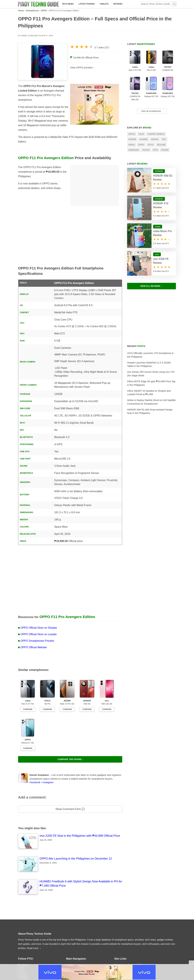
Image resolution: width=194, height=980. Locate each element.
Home (21, 11)
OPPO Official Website (34, 647)
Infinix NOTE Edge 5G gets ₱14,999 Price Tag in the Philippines (151, 383)
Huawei (144, 139)
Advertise (119, 940)
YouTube (23, 932)
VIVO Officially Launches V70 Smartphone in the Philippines (150, 355)
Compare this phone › (70, 718)
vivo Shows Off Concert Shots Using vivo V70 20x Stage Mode (151, 374)
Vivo (155, 150)
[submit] (174, 4)
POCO (151, 145)
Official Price (92, 58)
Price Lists (71, 944)
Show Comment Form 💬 (70, 767)
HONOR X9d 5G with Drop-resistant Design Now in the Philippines (150, 411)
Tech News (68, 4)
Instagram (48, 741)
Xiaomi (165, 150)
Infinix (155, 139)
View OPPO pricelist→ (83, 67)
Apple (132, 134)
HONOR (132, 139)
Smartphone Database (126, 927)
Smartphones (32, 11)
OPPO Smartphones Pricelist (37, 641)
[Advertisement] (95, 185)
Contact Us (120, 936)
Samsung (134, 150)
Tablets (104, 4)
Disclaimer (120, 953)
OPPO (44, 11)
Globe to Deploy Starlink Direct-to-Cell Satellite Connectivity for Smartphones (151, 402)
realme (161, 145)
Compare (26, 707)
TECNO (146, 150)
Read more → (34, 907)
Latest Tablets (73, 936)
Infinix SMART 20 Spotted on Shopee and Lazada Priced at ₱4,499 (149, 393)
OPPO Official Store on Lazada (38, 634)
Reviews (118, 4)
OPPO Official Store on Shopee (39, 628)
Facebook (35, 741)
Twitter (21, 927)
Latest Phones (87, 4)
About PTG (120, 932)
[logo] (38, 4)
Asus (141, 134)
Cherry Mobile (156, 134)
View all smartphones (150, 111)
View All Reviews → (151, 286)
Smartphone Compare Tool (128, 923)
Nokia (132, 145)
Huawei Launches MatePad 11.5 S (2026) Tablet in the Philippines (149, 364)
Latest (141, 44)
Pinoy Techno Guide (39, 892)
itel (164, 139)
